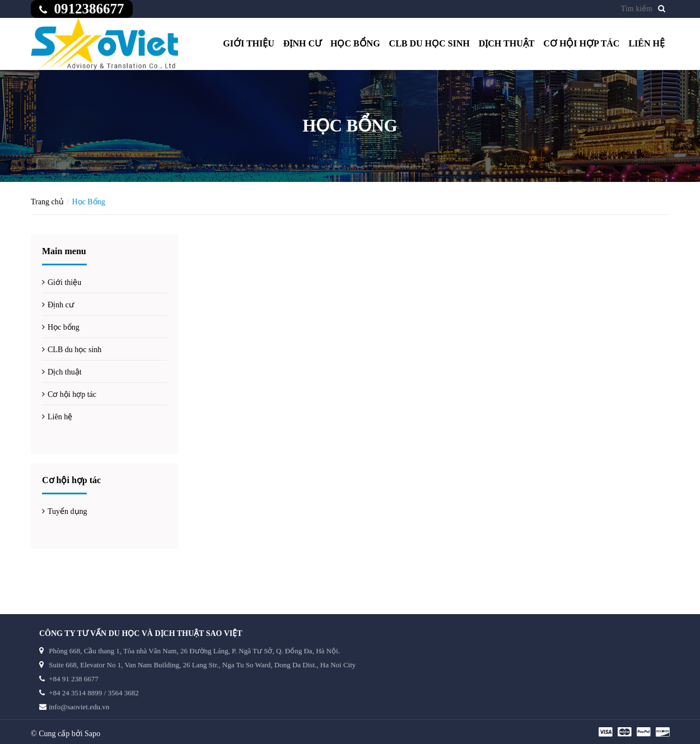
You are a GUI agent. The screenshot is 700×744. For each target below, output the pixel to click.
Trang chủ (47, 202)
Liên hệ (647, 43)
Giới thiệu (249, 43)
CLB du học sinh (430, 43)
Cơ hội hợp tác (581, 43)
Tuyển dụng (67, 511)
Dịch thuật (507, 43)
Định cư (302, 43)
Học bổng (355, 43)
